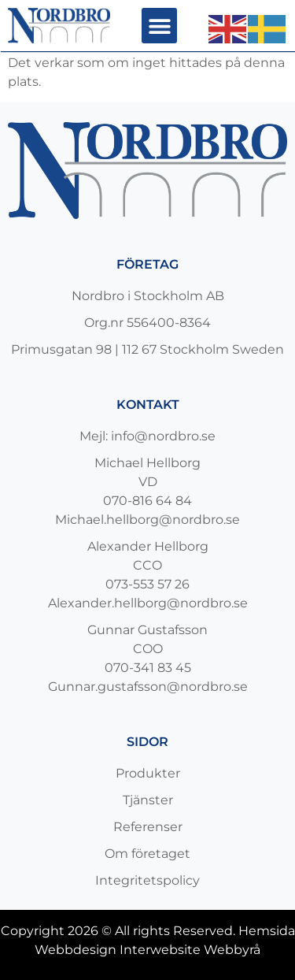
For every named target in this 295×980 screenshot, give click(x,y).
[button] (159, 26)
